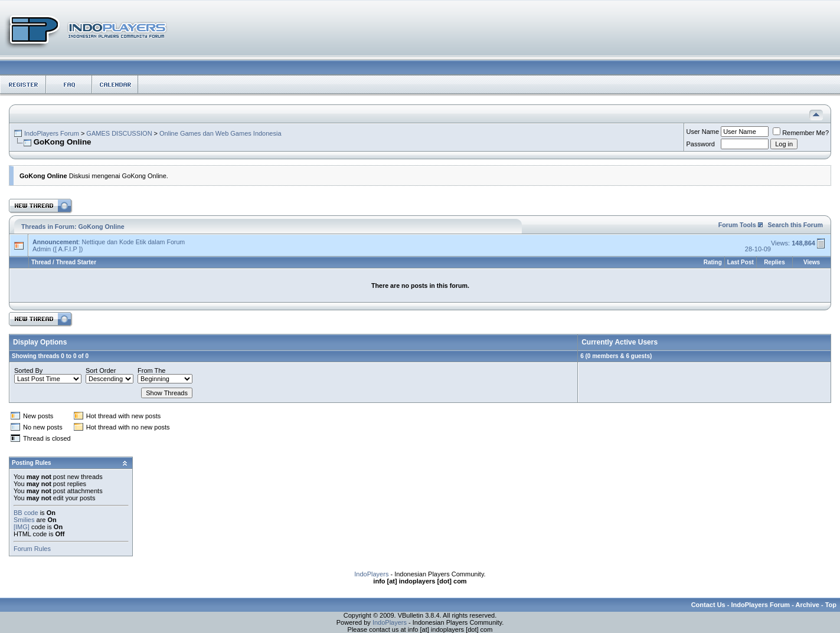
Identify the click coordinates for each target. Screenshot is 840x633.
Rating (713, 262)
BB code (26, 513)
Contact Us (708, 605)
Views (812, 262)
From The (151, 370)
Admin (42, 249)
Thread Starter (76, 262)
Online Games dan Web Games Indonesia (220, 133)
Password (701, 144)
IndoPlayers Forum (52, 133)
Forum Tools (737, 225)
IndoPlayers (371, 574)
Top (831, 605)
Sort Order (101, 370)
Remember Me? (801, 133)
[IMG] (22, 527)
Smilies (24, 520)
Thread (41, 262)
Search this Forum (795, 225)
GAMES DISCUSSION (119, 133)
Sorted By (28, 370)
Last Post (741, 262)
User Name (703, 132)
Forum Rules (32, 549)
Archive (808, 605)
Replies (774, 262)
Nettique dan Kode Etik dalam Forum (133, 242)
